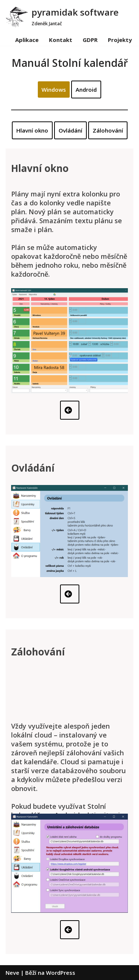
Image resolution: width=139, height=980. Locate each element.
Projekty (120, 40)
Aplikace (27, 40)
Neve (12, 973)
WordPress (61, 973)
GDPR (90, 40)
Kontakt (61, 40)
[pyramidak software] (62, 17)
